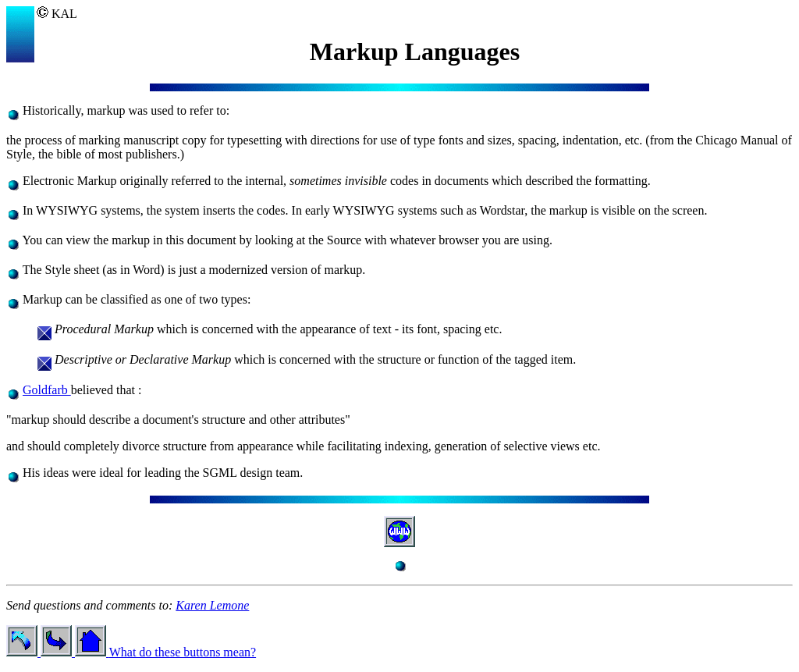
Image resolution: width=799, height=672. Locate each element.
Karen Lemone (212, 605)
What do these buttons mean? (183, 652)
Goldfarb (47, 390)
